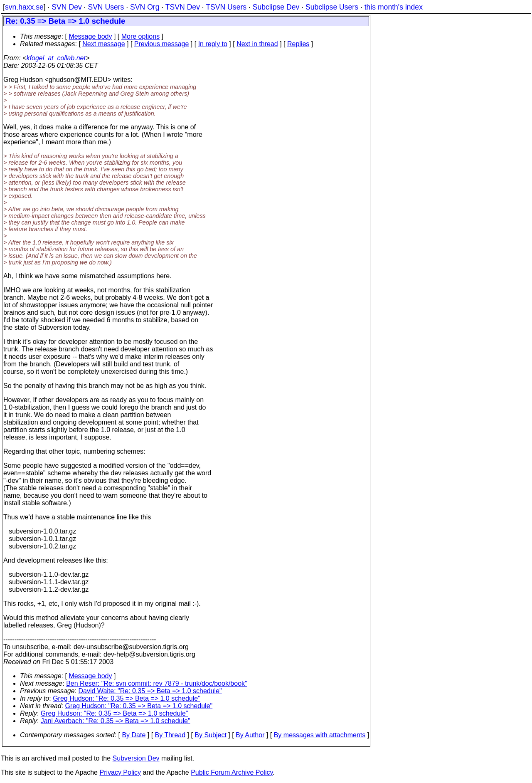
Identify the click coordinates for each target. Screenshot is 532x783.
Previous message (162, 44)
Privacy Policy (120, 772)
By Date (134, 735)
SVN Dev (66, 7)
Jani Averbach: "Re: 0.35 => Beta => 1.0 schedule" (116, 721)
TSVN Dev (183, 7)
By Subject (210, 735)
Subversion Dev (136, 758)
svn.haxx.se (24, 7)
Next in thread (257, 44)
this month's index (394, 7)
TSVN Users (226, 7)
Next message (103, 44)
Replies (298, 44)
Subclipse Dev (276, 7)
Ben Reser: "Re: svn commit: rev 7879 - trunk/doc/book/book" (157, 683)
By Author (250, 735)
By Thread (170, 735)
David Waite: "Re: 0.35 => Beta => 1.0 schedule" (150, 691)
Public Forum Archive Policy (232, 772)
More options (141, 36)
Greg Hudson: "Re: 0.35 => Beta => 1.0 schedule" (127, 698)
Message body (90, 36)
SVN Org (145, 7)
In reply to (213, 44)
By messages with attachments (320, 735)
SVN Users (106, 7)
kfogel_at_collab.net (56, 58)
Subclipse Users (332, 7)
